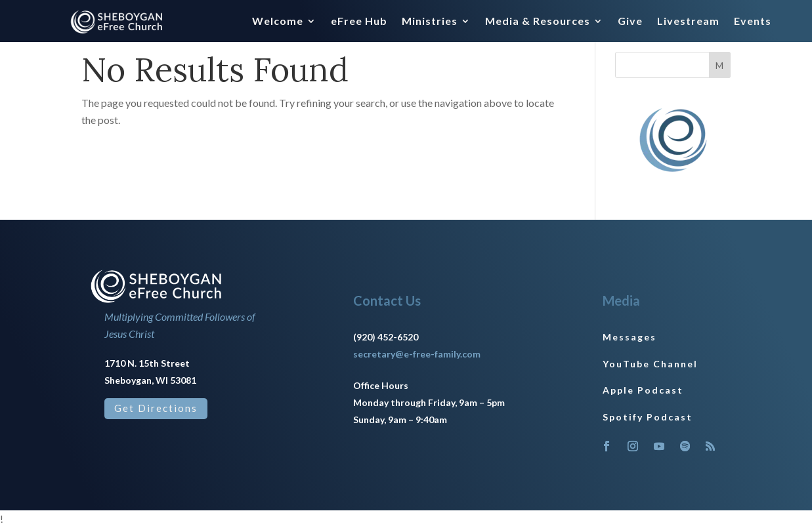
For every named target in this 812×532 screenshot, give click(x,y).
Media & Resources (538, 22)
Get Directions (156, 413)
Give (630, 22)
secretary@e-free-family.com (417, 358)
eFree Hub (359, 22)
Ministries (430, 22)
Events (753, 22)
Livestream (688, 22)
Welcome (278, 22)
